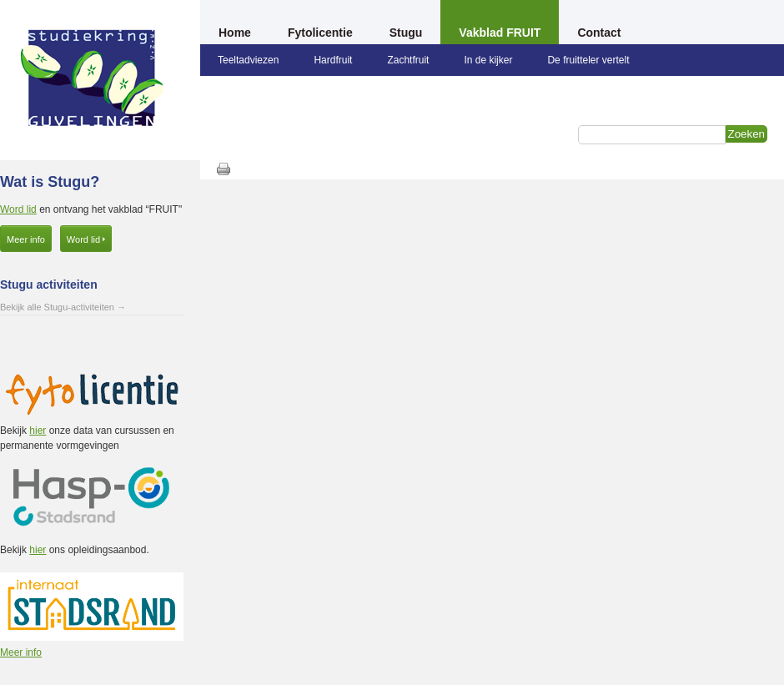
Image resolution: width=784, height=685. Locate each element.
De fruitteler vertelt (588, 60)
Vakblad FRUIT (500, 33)
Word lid (18, 209)
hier (38, 431)
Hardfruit (333, 60)
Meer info (26, 239)
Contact (599, 33)
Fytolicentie (320, 33)
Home (235, 33)
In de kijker (488, 60)
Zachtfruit (408, 60)
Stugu (406, 33)
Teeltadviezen (248, 60)
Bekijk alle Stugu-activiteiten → (63, 307)
